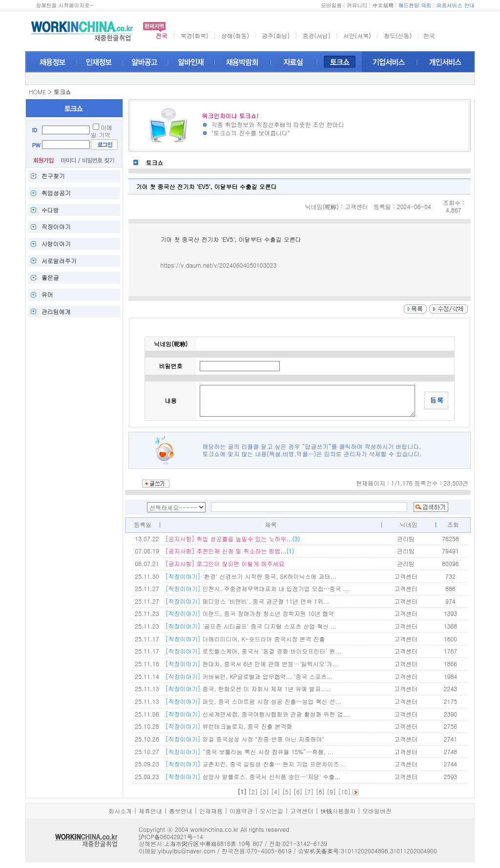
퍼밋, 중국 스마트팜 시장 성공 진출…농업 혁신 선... (253, 701)
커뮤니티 (357, 5)
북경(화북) (195, 35)
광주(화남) (276, 35)
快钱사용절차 (338, 811)
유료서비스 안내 (456, 5)
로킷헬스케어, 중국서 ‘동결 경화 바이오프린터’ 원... (253, 651)
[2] (253, 792)
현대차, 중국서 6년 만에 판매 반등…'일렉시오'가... (251, 664)
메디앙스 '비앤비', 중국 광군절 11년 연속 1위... (247, 601)
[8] (320, 792)
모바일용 (331, 5)
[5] (287, 792)
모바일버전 (377, 811)
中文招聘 (383, 5)
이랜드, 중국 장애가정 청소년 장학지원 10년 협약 (250, 613)
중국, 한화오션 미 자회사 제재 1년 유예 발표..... (248, 688)
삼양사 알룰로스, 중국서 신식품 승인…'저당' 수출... (253, 776)
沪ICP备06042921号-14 (171, 836)
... (232, 539)
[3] (264, 792)
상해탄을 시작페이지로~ (65, 5)
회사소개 (120, 811)
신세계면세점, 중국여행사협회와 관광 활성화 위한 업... (257, 714)
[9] (331, 792)
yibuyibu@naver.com (187, 851)
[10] (344, 792)
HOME (37, 92)
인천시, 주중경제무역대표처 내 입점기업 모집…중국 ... (257, 588)
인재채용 (211, 811)
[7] (309, 792)
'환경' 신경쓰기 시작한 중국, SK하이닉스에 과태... (250, 576)
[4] (276, 792)
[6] (298, 792)
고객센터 (302, 811)
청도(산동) (398, 35)
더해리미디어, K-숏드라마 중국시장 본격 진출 (245, 639)
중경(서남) (317, 35)
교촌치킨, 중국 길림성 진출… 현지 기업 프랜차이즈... (255, 764)
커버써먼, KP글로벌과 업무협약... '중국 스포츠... (249, 676)
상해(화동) (235, 35)
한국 (429, 35)
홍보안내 (181, 811)
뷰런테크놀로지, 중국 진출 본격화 (229, 726)
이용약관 (241, 811)
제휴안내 (150, 811)
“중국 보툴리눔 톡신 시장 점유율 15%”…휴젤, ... (249, 752)
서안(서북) (357, 35)
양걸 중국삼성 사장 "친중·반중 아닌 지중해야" (244, 739)
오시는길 (271, 811)
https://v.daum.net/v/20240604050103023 (218, 265)
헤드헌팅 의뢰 (415, 5)
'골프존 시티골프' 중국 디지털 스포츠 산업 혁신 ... (251, 626)
